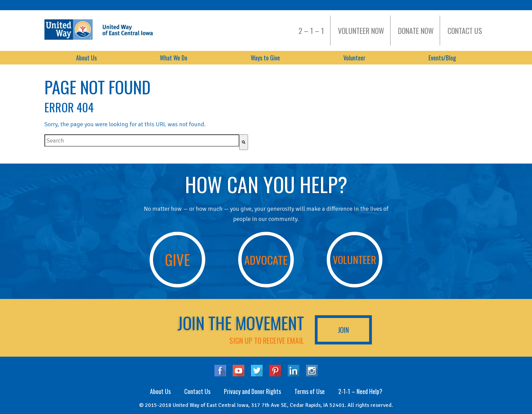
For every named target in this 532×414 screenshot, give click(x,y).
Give (177, 259)
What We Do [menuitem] (174, 58)
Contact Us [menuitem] (465, 31)
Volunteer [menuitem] (354, 58)
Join (343, 330)
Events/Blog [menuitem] (442, 58)
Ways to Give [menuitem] (265, 58)
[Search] (244, 142)
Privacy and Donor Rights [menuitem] (252, 391)
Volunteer (355, 259)
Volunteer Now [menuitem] (361, 31)
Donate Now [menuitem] (416, 31)
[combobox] (142, 140)
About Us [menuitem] (86, 58)
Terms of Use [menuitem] (310, 391)
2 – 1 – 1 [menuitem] (311, 31)
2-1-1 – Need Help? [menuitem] (360, 391)
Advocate (266, 260)
